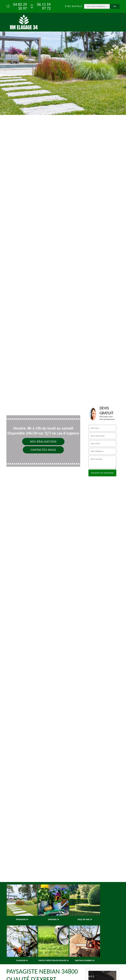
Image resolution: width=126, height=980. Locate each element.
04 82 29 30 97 (17, 6)
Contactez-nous (43, 450)
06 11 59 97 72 (40, 6)
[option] (63, 57)
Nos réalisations (43, 442)
